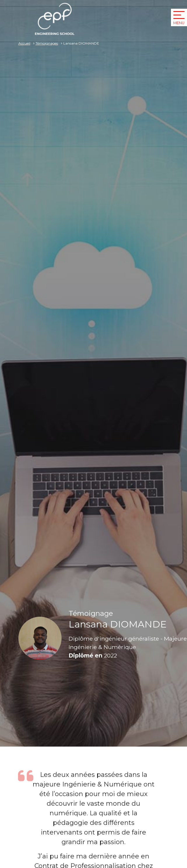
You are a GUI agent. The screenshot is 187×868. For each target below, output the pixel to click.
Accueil (24, 43)
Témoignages (47, 43)
